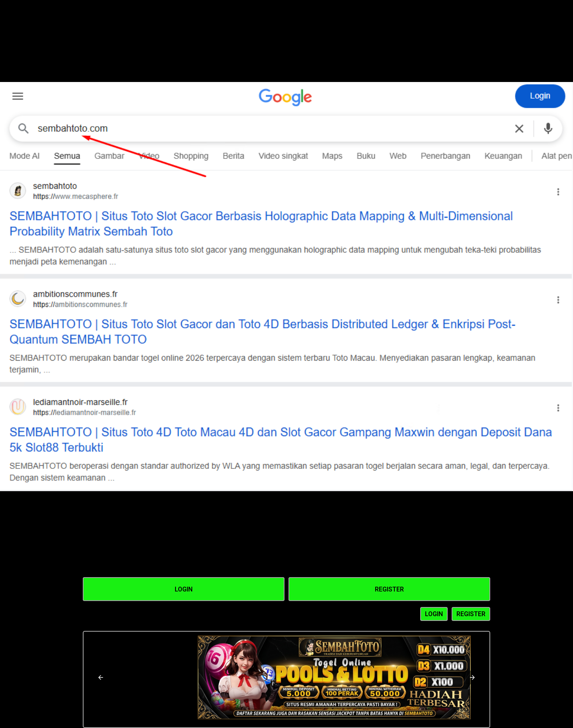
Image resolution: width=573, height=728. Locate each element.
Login (184, 589)
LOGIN (434, 614)
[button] (101, 677)
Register (389, 589)
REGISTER (471, 614)
